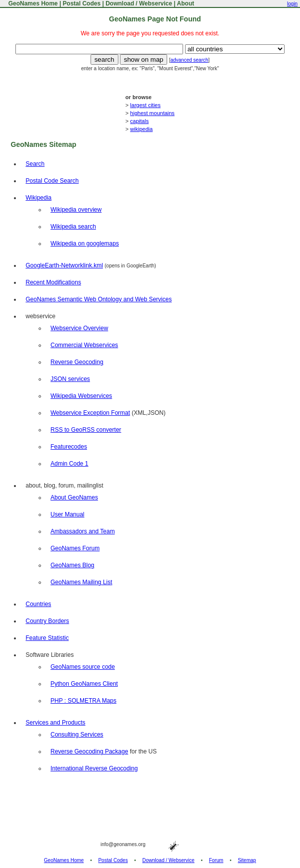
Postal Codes (82, 3)
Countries (39, 604)
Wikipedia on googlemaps (85, 244)
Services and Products (56, 723)
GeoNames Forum (75, 548)
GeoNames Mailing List (82, 582)
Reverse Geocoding (77, 362)
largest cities (146, 105)
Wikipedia (39, 198)
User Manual (68, 514)
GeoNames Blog (73, 565)
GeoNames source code (83, 667)
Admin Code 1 (70, 464)
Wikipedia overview (76, 210)
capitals (140, 121)
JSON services (70, 379)
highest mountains (152, 113)
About (186, 3)
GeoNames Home (32, 3)
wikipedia (142, 129)
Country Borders (48, 621)
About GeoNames (74, 497)
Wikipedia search (73, 227)
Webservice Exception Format (91, 413)
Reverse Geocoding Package (90, 751)
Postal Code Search (52, 181)
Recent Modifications (53, 282)
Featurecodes (69, 447)
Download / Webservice (139, 3)
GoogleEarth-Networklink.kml (64, 265)
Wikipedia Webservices (82, 396)
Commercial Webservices (85, 345)
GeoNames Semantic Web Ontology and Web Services (99, 299)
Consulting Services (77, 735)
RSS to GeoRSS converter (86, 430)
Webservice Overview (80, 328)
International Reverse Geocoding (94, 768)
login (292, 4)
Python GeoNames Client (84, 684)
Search (35, 164)
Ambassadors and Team (83, 531)
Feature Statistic (48, 638)
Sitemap (247, 860)
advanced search (189, 60)
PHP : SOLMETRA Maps (84, 701)
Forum (216, 860)
